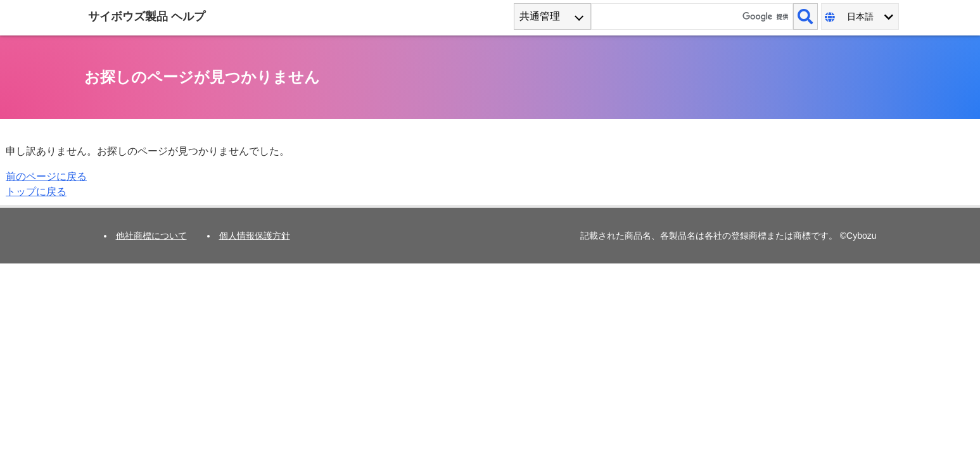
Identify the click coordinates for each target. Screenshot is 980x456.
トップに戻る (36, 192)
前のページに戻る (46, 176)
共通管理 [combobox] (540, 16)
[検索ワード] (692, 16)
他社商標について (151, 236)
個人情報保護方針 (255, 236)
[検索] (805, 16)
